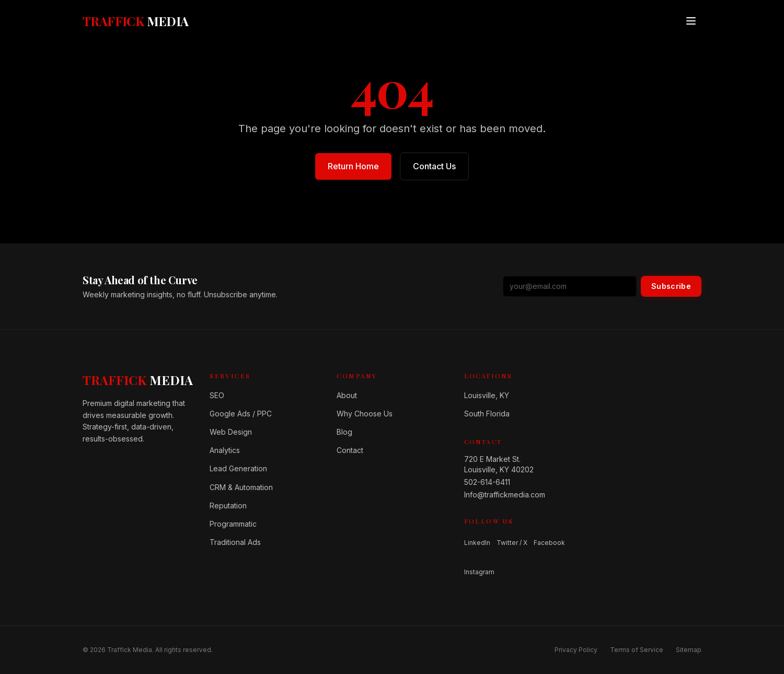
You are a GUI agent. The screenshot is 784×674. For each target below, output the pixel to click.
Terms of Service (637, 650)
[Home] (138, 380)
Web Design (231, 432)
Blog (344, 432)
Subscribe (671, 286)
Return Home (353, 166)
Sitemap (689, 650)
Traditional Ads (235, 542)
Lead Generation (238, 468)
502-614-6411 (487, 482)
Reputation (228, 505)
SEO (217, 395)
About (347, 395)
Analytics (225, 450)
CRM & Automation (241, 487)
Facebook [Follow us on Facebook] (549, 543)
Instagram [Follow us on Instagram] (479, 572)
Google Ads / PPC (241, 414)
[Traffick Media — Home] (136, 21)
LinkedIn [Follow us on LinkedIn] (477, 543)
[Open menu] (691, 21)
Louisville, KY (487, 395)
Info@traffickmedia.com (505, 495)
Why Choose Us (365, 414)
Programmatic (233, 524)
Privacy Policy (576, 650)
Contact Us (434, 166)
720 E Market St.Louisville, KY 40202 (499, 464)
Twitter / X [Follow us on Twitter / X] (512, 543)
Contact (350, 450)
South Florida (487, 414)
